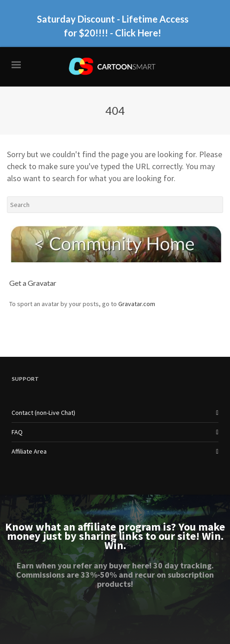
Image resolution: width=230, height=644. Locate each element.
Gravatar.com (137, 304)
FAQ (17, 432)
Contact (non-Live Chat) (43, 413)
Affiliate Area (29, 451)
